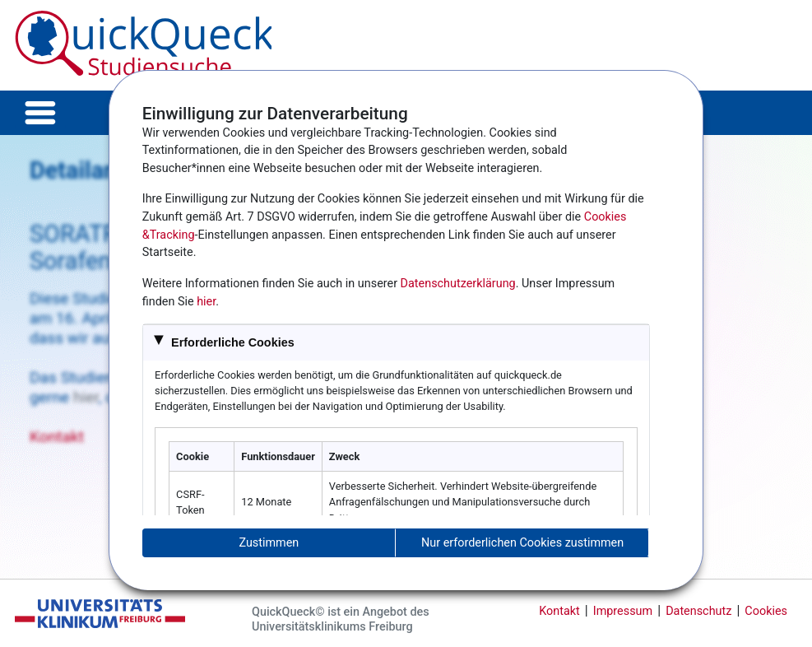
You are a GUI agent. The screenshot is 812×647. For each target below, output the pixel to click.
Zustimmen (269, 543)
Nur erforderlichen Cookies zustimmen (522, 543)
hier (206, 302)
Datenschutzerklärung (458, 284)
